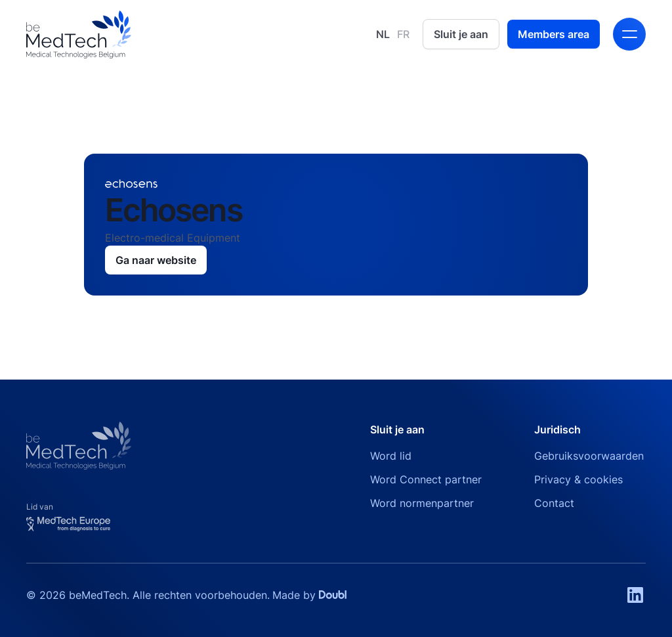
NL (383, 34)
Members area (554, 34)
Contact (554, 503)
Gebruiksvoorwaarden (589, 456)
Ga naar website (156, 260)
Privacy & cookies (578, 479)
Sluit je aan (461, 34)
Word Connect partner (426, 479)
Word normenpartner (422, 503)
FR (403, 34)
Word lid (391, 456)
